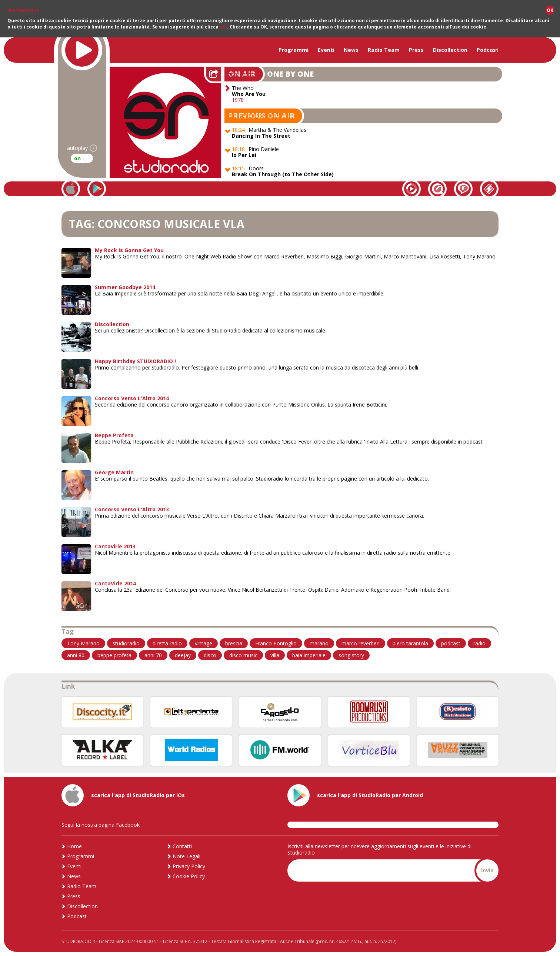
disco (210, 655)
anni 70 (153, 655)
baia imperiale (309, 655)
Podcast (488, 50)
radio (479, 643)
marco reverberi (361, 643)
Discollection (450, 50)
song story (351, 655)
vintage (204, 643)
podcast (451, 643)
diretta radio (167, 643)
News (351, 50)
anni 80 (76, 655)
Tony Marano (83, 643)
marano (319, 643)
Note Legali (186, 856)
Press (416, 50)
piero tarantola (410, 643)
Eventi (326, 50)
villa (275, 655)
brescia (234, 643)
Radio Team (384, 50)
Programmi (294, 50)
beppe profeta (114, 655)
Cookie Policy (189, 876)
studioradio (126, 643)
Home (74, 846)
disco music (243, 655)
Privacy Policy (189, 866)
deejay (183, 655)
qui (223, 27)
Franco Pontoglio (276, 643)
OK (550, 10)
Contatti (182, 846)
